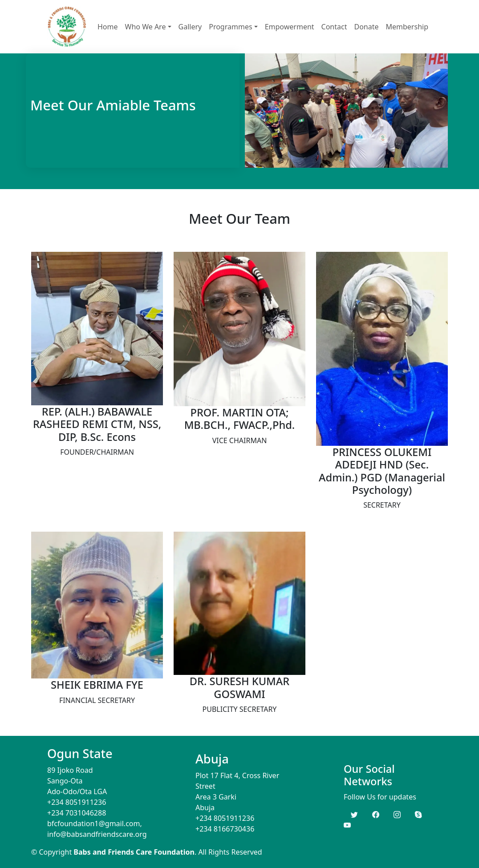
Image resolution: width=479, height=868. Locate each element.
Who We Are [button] (146, 27)
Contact (334, 27)
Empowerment (290, 27)
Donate (366, 27)
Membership (407, 27)
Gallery (190, 27)
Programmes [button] (230, 27)
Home (108, 27)
